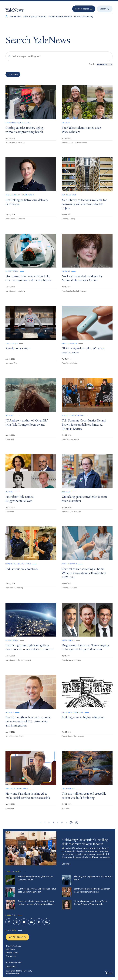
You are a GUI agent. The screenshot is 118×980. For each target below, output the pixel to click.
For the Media (12, 953)
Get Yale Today (17, 937)
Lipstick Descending (84, 16)
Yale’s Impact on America (35, 16)
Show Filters (13, 74)
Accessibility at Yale (13, 962)
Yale (109, 973)
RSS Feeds (10, 949)
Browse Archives (13, 946)
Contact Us (11, 956)
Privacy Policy (11, 966)
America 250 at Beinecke (60, 16)
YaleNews (15, 11)
